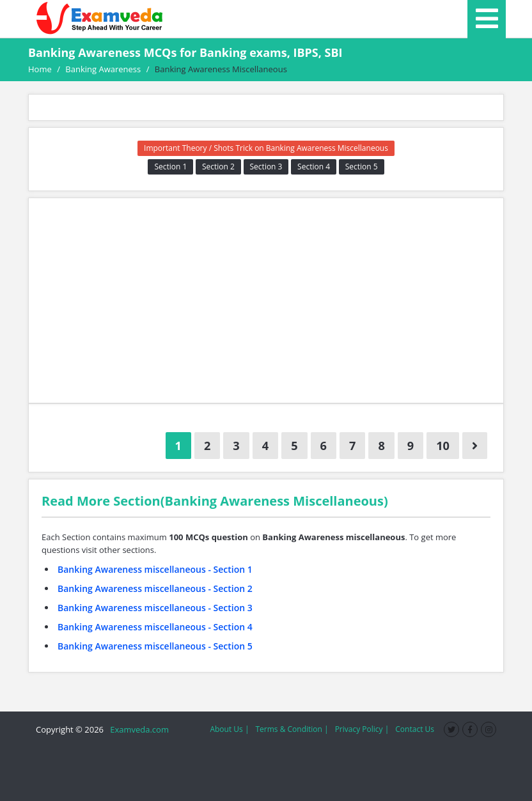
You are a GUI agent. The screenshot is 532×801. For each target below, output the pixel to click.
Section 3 (266, 167)
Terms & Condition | (292, 729)
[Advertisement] (266, 300)
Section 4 (314, 167)
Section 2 (218, 167)
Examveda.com (137, 729)
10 (443, 446)
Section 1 (170, 167)
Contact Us (415, 729)
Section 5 (362, 167)
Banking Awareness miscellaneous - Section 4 (155, 627)
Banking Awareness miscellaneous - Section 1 (155, 569)
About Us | (229, 729)
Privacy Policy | (362, 729)
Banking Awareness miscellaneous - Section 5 (155, 646)
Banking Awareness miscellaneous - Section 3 (155, 608)
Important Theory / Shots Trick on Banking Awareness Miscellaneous (266, 148)
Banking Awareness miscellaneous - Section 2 (155, 588)
